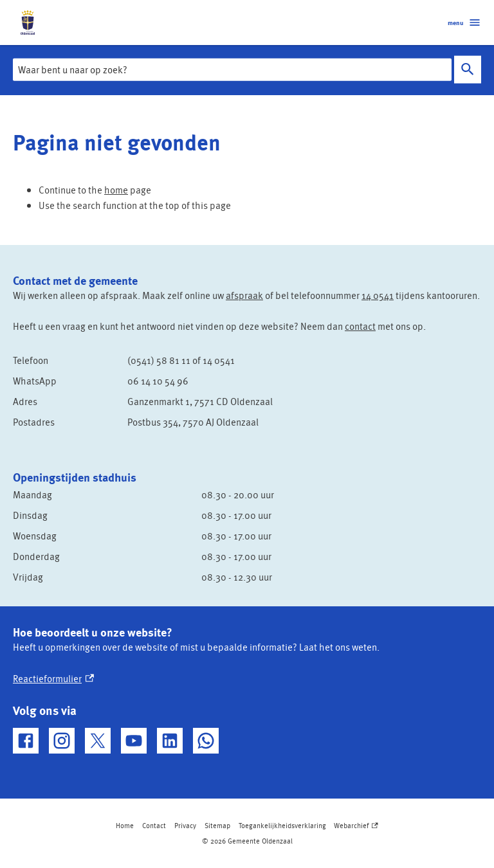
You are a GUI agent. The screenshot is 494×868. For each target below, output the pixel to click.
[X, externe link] (98, 741)
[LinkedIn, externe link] (170, 741)
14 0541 (378, 295)
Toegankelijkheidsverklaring (282, 825)
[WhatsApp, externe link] (206, 741)
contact (360, 326)
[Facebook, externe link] (26, 741)
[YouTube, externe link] (134, 741)
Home (125, 825)
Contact (154, 825)
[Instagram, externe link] (62, 741)
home (116, 190)
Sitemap (217, 825)
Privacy (185, 825)
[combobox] (232, 70)
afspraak (244, 295)
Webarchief (356, 826)
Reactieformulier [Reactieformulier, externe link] (53, 678)
